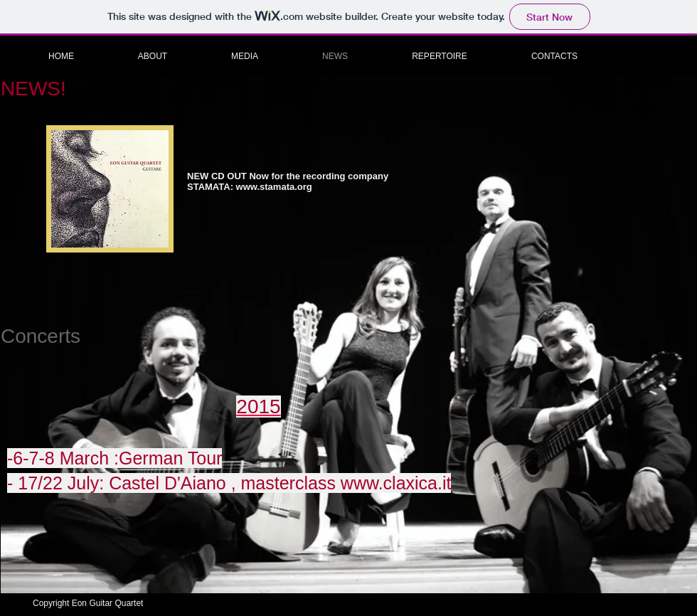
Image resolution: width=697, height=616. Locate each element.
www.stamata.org (274, 187)
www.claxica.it (396, 483)
